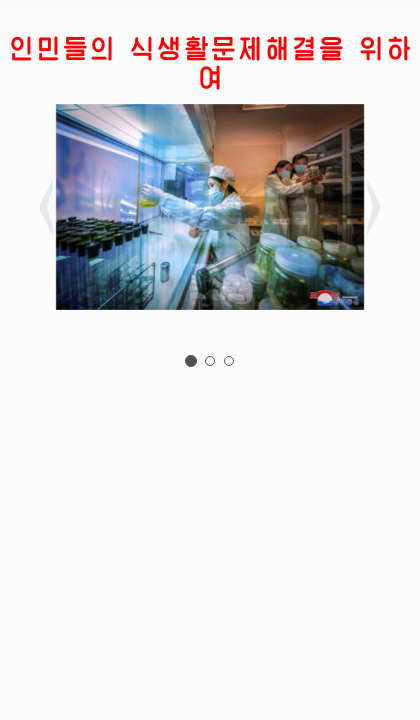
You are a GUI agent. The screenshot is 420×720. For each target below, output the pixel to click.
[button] (123, 210)
